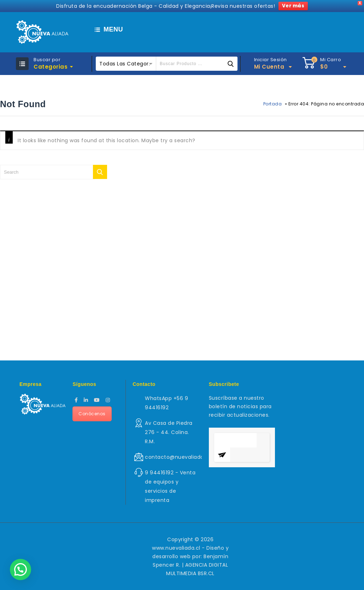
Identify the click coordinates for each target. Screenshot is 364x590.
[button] (20, 569)
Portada (273, 104)
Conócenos (92, 414)
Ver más (293, 6)
